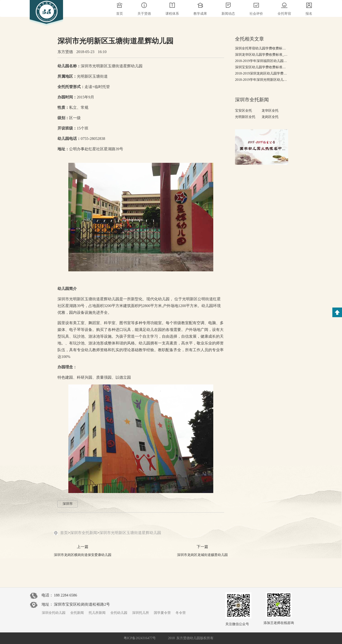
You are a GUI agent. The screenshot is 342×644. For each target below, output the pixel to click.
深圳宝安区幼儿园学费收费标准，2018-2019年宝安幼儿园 (262, 67)
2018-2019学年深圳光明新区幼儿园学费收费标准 (262, 80)
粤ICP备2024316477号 (140, 638)
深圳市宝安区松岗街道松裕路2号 (82, 604)
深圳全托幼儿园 (54, 613)
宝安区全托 (243, 111)
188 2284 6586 (65, 595)
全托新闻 (77, 613)
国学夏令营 (162, 613)
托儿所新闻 (97, 613)
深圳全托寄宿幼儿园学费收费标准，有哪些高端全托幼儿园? (262, 48)
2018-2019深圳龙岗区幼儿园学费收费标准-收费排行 (262, 73)
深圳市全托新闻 (84, 533)
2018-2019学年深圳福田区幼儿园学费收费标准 (262, 61)
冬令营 (181, 613)
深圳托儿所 (141, 613)
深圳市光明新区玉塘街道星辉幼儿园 (130, 533)
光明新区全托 (245, 117)
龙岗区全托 (270, 117)
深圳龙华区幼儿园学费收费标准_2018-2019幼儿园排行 (262, 55)
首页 (64, 533)
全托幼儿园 (119, 613)
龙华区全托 (270, 111)
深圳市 (68, 504)
